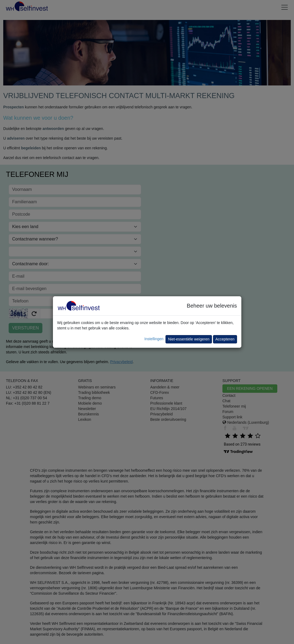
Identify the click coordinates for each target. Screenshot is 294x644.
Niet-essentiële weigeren (189, 339)
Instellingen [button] (154, 339)
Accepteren (225, 339)
